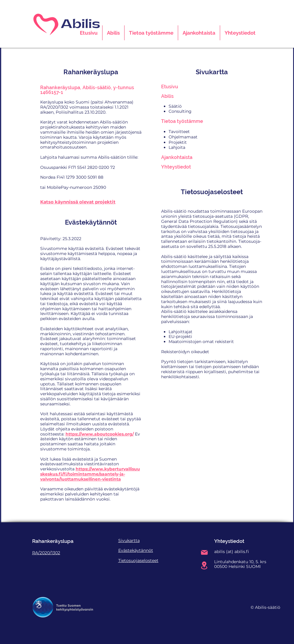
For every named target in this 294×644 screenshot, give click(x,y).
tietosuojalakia (203, 226)
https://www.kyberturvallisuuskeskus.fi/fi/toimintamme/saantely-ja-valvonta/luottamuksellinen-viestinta (90, 474)
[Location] (204, 565)
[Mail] (204, 552)
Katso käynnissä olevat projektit (78, 202)
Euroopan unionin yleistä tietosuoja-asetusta (212, 214)
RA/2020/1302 (46, 553)
